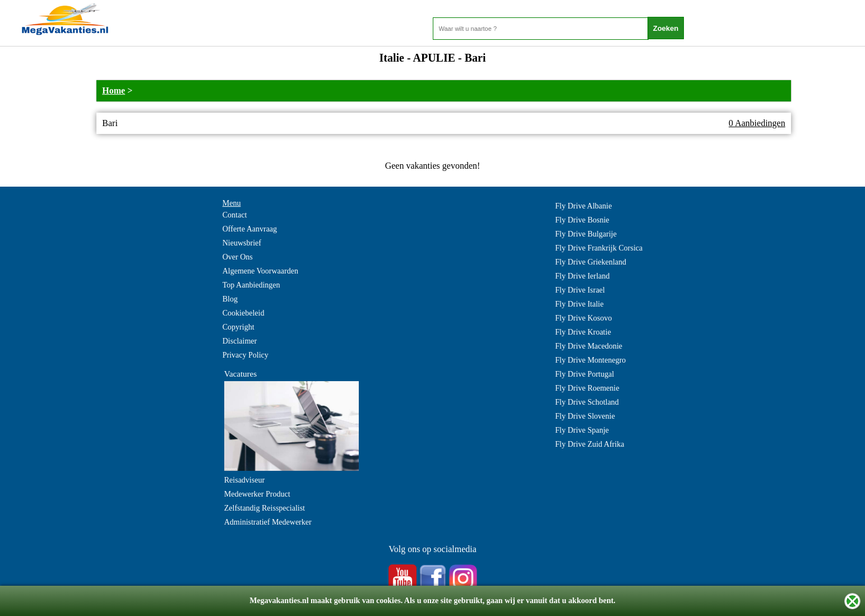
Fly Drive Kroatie (583, 332)
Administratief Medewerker (268, 522)
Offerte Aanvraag (250, 229)
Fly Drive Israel (580, 290)
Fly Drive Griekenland (591, 262)
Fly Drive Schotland (587, 402)
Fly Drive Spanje (582, 430)
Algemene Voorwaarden (260, 271)
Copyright (239, 327)
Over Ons (238, 257)
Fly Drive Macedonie (589, 346)
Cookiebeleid (244, 313)
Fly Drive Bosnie (582, 220)
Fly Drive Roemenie (587, 388)
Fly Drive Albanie (583, 206)
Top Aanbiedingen (251, 285)
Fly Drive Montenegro (590, 360)
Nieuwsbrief (242, 243)
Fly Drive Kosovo (583, 318)
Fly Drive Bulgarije (586, 234)
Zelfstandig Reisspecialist (265, 508)
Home (114, 91)
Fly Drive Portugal (584, 374)
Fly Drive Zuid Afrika (589, 444)
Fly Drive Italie (579, 304)
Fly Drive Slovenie (585, 416)
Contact (235, 215)
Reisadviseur (244, 480)
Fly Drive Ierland (582, 276)
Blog (230, 299)
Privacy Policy (246, 355)
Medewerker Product (257, 494)
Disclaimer (240, 341)
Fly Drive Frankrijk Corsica (599, 248)
